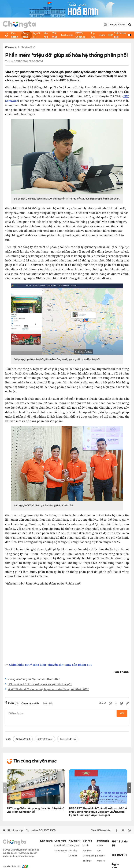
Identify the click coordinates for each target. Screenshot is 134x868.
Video (100, 838)
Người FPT (37, 35)
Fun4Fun (87, 843)
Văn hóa (46, 35)
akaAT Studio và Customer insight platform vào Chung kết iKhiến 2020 (49, 689)
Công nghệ (25, 35)
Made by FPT (61, 843)
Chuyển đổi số (28, 47)
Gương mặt (74, 838)
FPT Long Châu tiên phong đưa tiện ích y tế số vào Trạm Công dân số (36, 803)
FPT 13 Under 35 (80, 35)
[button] (129, 780)
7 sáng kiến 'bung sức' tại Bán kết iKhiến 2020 (34, 679)
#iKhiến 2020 (23, 731)
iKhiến (86, 838)
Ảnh (99, 843)
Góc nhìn (73, 848)
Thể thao (55, 35)
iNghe (102, 35)
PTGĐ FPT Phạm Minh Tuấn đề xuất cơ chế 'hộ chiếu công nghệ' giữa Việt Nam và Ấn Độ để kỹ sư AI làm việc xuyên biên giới (98, 804)
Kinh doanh (14, 35)
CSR (110, 35)
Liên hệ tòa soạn (13, 823)
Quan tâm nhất (30, 703)
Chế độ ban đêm (122, 35)
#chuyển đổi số (68, 731)
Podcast (101, 848)
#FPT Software (45, 731)
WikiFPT (101, 853)
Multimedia (67, 35)
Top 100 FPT (119, 847)
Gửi (122, 713)
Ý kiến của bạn (67, 713)
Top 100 (93, 35)
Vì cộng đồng (89, 848)
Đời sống (73, 843)
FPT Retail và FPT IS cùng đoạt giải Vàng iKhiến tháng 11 (40, 684)
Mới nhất (48, 703)
